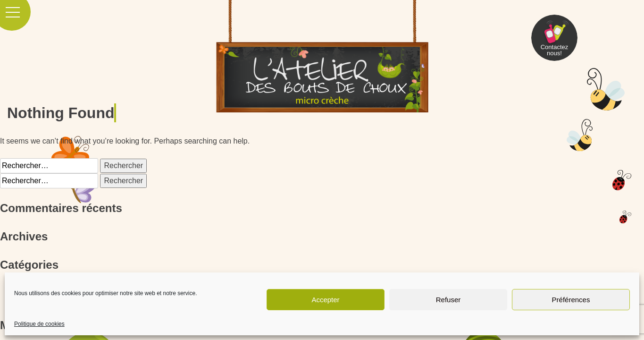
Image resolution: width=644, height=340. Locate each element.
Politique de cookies (39, 324)
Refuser (448, 300)
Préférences (571, 300)
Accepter (325, 300)
